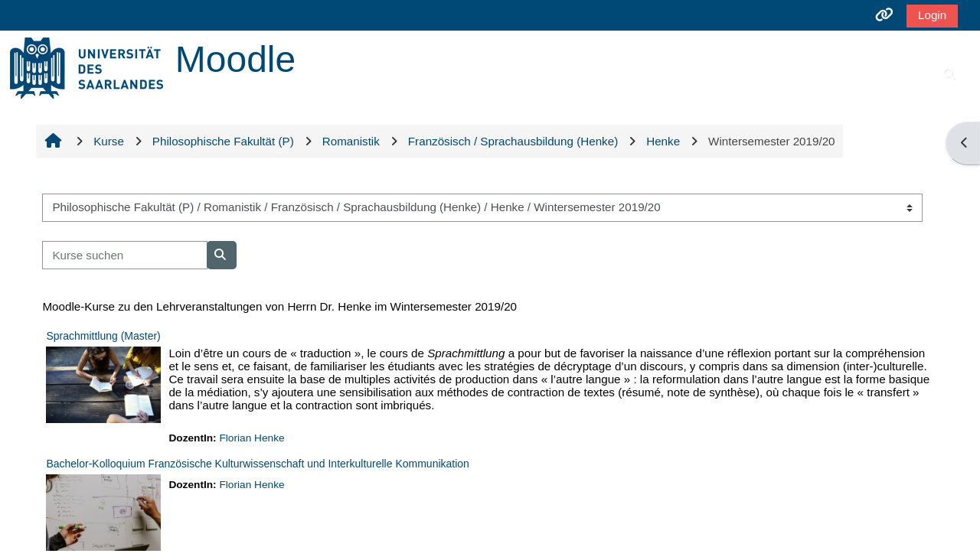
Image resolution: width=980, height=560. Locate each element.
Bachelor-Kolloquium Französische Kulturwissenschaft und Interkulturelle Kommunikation (258, 464)
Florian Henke (252, 438)
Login (932, 15)
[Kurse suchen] (125, 255)
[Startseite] (87, 67)
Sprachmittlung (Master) (103, 336)
